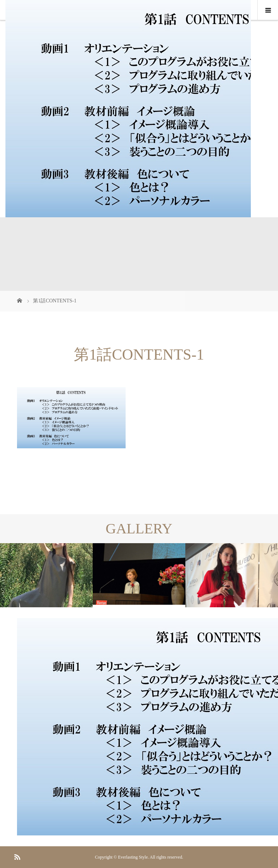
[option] (46, 575)
